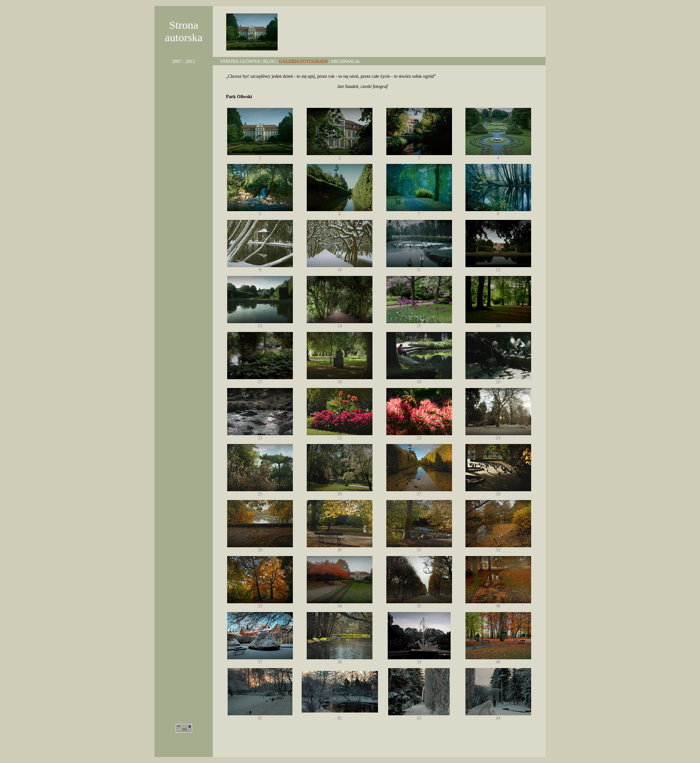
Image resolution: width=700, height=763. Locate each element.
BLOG (269, 61)
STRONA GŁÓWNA (240, 61)
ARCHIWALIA (345, 61)
